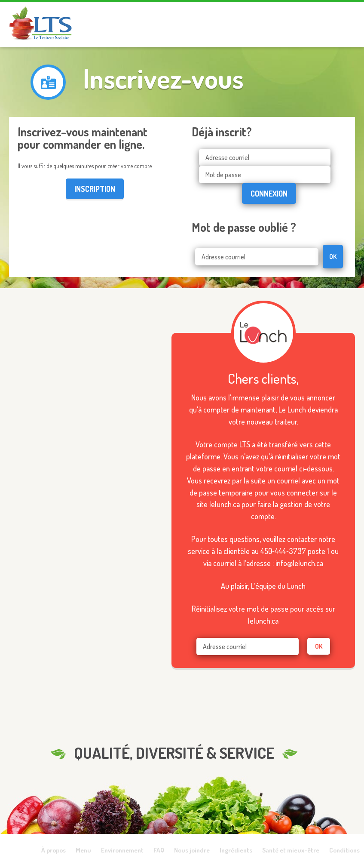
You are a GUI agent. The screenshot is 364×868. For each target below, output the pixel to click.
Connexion (269, 194)
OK (333, 257)
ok (319, 646)
